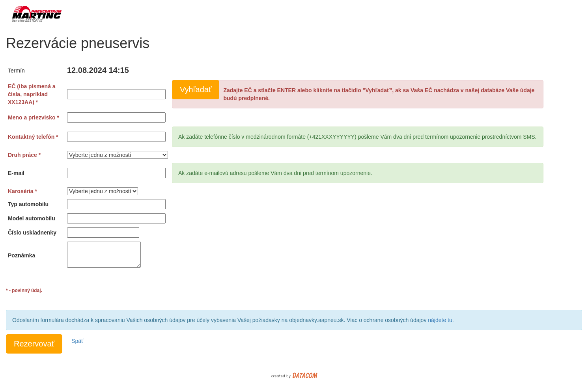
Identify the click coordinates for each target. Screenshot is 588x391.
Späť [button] (77, 341)
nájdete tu (440, 320)
